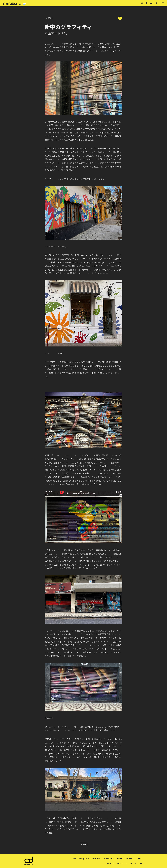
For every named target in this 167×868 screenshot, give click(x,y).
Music (120, 858)
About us (110, 864)
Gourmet (96, 858)
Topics (129, 858)
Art (120, 18)
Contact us (122, 864)
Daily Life (84, 858)
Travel (139, 858)
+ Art (84, 844)
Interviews (109, 858)
